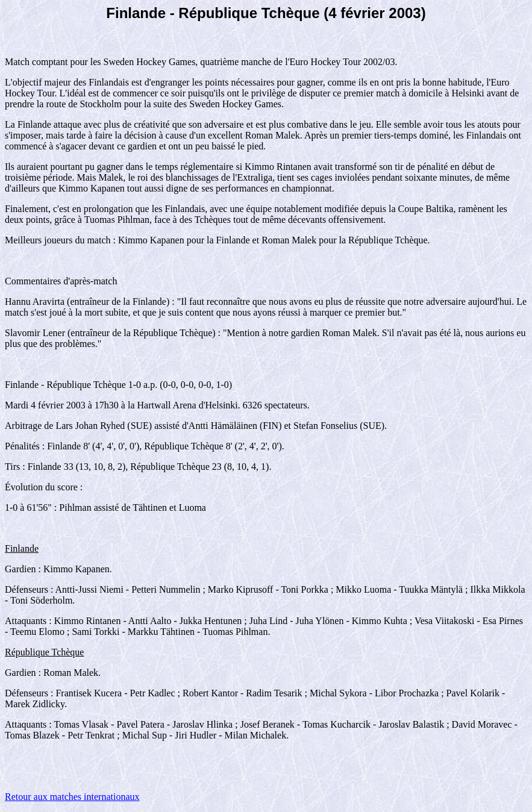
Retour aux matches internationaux (72, 797)
